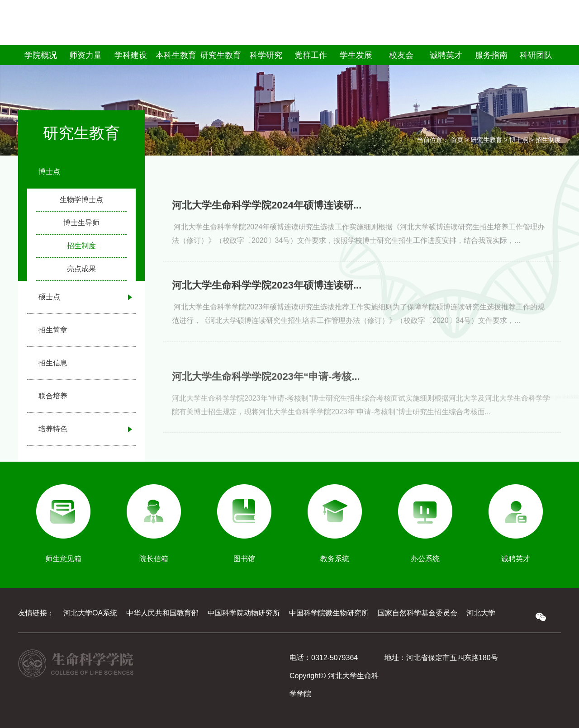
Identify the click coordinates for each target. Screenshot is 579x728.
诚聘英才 (446, 55)
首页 (457, 140)
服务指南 (491, 55)
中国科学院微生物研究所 (329, 613)
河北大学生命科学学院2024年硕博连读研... (267, 218)
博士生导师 (81, 223)
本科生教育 (176, 55)
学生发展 (356, 55)
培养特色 (53, 429)
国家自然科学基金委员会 (418, 613)
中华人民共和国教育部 (162, 613)
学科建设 (131, 55)
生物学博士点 (81, 200)
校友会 (401, 55)
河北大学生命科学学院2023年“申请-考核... (266, 399)
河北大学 (481, 613)
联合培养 (53, 396)
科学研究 (266, 55)
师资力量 (85, 55)
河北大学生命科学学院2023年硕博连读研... (267, 298)
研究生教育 (221, 55)
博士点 (49, 172)
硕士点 (49, 297)
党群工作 (311, 55)
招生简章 (53, 330)
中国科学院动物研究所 (244, 613)
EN (555, 34)
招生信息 (53, 363)
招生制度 (81, 246)
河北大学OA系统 (90, 613)
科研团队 (536, 55)
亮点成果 (81, 269)
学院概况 (41, 55)
